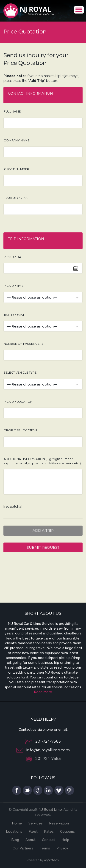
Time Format (14, 315)
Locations (14, 832)
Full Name (12, 111)
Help (65, 840)
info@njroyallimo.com (48, 750)
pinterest (69, 790)
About (31, 840)
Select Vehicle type (20, 372)
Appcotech (51, 860)
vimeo (59, 790)
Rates (49, 832)
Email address (16, 198)
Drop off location (20, 430)
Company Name (17, 140)
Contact (49, 840)
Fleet (33, 832)
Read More (43, 692)
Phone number (16, 169)
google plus (38, 790)
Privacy (62, 848)
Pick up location (18, 402)
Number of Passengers (24, 344)
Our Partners (23, 848)
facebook (17, 790)
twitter (27, 790)
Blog (15, 840)
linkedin (48, 790)
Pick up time (14, 286)
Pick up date (14, 257)
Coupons (67, 832)
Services (36, 823)
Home (17, 823)
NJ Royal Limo (50, 810)
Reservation (59, 823)
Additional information (42, 461)
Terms (45, 848)
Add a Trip (43, 530)
